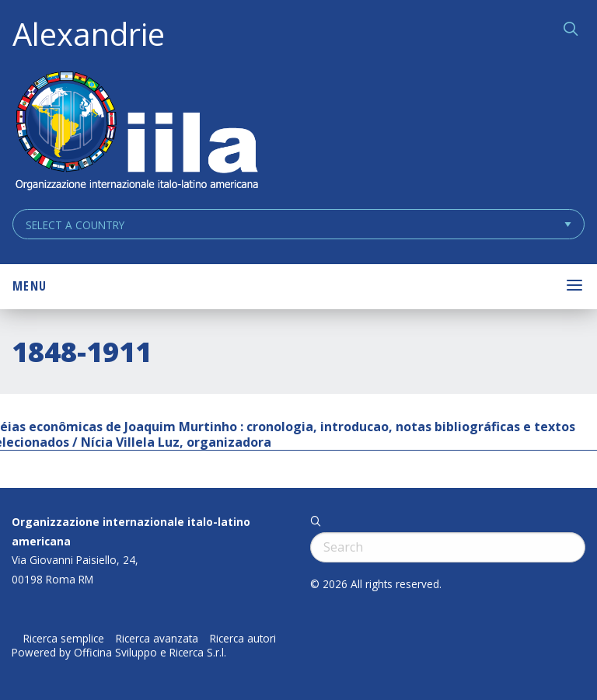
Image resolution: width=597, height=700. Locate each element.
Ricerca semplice (64, 639)
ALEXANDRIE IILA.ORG (136, 132)
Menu (30, 286)
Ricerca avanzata (157, 639)
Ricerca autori (243, 639)
